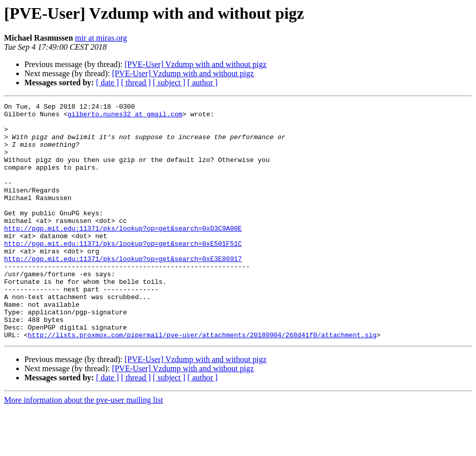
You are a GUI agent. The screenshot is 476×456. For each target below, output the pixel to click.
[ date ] (107, 83)
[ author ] (203, 83)
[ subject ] (169, 83)
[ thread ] (136, 83)
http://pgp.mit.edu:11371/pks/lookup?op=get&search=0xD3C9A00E (123, 254)
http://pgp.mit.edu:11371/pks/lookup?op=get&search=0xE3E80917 (123, 290)
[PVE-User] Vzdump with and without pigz (195, 64)
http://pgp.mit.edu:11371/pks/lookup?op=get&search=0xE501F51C (123, 272)
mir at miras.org (101, 38)
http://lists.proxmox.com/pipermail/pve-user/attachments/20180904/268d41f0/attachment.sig (202, 382)
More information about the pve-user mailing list (84, 447)
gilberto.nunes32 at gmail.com (125, 117)
